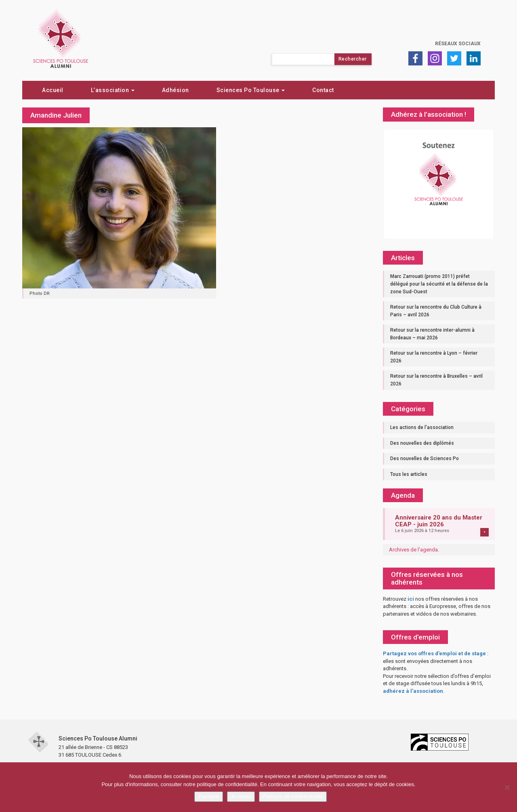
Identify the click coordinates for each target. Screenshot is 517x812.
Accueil (53, 90)
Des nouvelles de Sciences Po (425, 459)
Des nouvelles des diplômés (422, 443)
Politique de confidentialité (293, 796)
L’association (113, 90)
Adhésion (175, 90)
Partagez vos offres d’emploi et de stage (434, 653)
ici (411, 599)
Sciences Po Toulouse (251, 90)
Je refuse (241, 796)
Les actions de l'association (422, 427)
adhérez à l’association (413, 691)
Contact (323, 90)
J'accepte (209, 796)
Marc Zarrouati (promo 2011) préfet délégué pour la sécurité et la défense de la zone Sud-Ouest (439, 284)
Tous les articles (409, 474)
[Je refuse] (507, 787)
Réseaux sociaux (458, 44)
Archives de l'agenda (413, 550)
